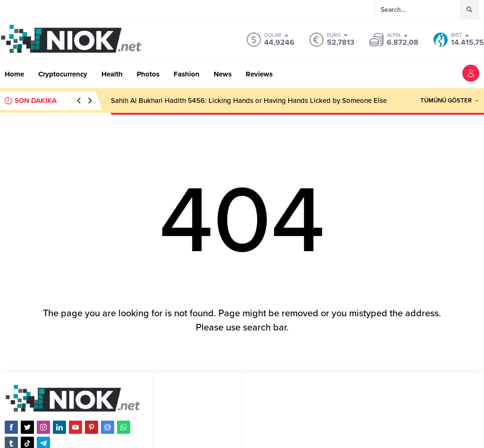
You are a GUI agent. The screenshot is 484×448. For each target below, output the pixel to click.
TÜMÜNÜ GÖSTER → (450, 101)
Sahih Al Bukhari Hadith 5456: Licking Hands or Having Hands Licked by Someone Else (249, 101)
